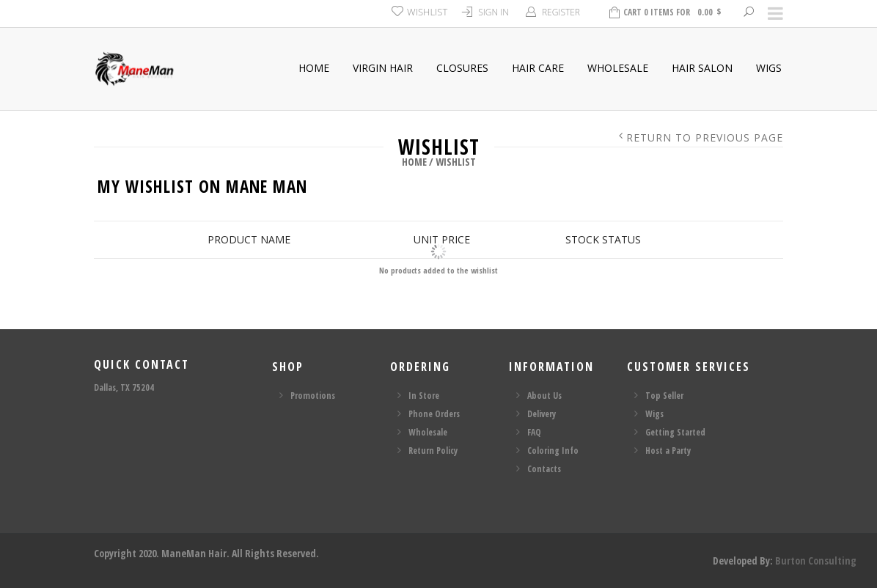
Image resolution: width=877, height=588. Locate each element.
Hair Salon (702, 68)
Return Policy (433, 451)
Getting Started (675, 432)
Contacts (544, 469)
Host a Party (668, 451)
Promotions (313, 396)
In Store (424, 396)
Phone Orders (434, 414)
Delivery (542, 414)
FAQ (534, 432)
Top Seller (664, 396)
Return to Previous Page (705, 138)
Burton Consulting (816, 561)
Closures (462, 68)
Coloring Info (553, 451)
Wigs (769, 68)
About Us (544, 396)
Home (314, 68)
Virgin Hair (383, 68)
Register (561, 12)
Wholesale (618, 68)
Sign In (493, 12)
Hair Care (538, 68)
